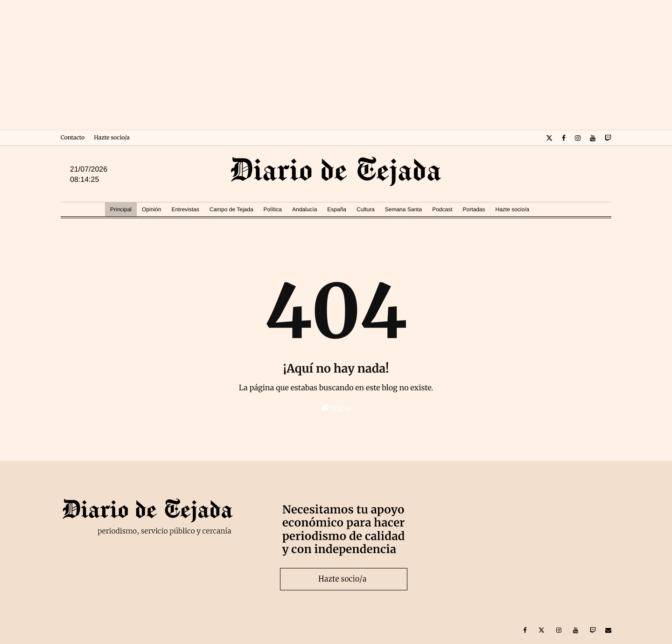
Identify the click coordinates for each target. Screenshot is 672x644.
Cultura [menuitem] (366, 209)
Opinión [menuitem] (151, 209)
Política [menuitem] (273, 209)
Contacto (73, 138)
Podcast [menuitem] (442, 209)
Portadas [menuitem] (474, 209)
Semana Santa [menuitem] (403, 209)
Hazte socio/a (112, 138)
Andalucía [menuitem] (304, 209)
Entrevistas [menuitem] (185, 209)
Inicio (336, 408)
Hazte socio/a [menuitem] (513, 209)
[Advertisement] (336, 65)
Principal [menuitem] (121, 209)
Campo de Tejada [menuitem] (231, 209)
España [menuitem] (337, 209)
